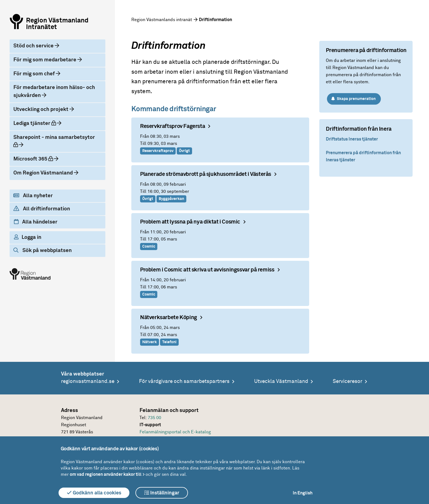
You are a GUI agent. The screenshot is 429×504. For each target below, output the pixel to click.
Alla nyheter (33, 196)
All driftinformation (42, 209)
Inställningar (162, 493)
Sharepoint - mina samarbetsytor (54, 141)
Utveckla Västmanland (281, 381)
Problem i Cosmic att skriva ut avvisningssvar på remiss (207, 270)
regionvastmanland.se (88, 381)
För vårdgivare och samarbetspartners (184, 381)
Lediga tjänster (35, 123)
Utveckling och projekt (41, 109)
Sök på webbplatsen (43, 250)
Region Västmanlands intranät (162, 20)
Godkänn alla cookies (94, 493)
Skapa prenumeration (354, 99)
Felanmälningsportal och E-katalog (175, 432)
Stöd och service (34, 46)
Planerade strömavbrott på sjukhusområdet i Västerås (206, 174)
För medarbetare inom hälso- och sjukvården (54, 91)
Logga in (28, 237)
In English (303, 493)
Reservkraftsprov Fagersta (173, 126)
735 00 (154, 418)
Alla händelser (36, 222)
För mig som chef (35, 74)
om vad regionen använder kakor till (106, 474)
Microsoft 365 (34, 159)
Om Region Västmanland (44, 173)
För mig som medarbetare (45, 60)
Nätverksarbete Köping (169, 318)
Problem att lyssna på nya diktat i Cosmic (190, 222)
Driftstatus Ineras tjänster (352, 139)
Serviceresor (347, 381)
